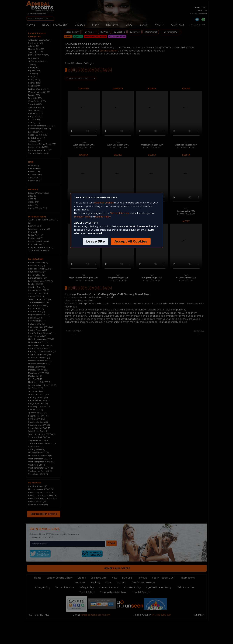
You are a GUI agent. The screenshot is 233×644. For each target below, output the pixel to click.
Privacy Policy (82, 217)
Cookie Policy (103, 217)
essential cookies (104, 203)
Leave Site (95, 241)
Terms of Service (120, 213)
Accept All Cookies (131, 241)
